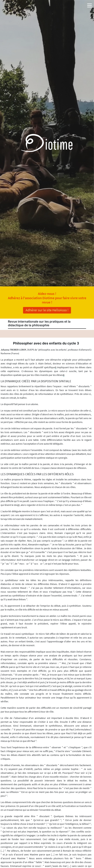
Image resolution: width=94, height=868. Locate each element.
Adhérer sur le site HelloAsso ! (47, 310)
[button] (90, 5)
